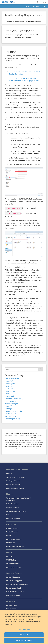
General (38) (9, 396)
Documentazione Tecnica (15, 592)
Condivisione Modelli (14, 539)
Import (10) (9, 381)
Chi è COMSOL (12, 605)
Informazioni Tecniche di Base (17, 584)
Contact (36, 6)
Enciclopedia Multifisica (15, 546)
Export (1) (8, 406)
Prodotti (9, 474)
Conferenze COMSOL (14, 567)
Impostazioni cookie (24, 629)
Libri (8, 515)
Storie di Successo (13, 507)
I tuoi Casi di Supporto (14, 581)
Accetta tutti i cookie (24, 641)
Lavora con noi (11, 609)
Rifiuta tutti (24, 635)
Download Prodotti (13, 595)
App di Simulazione (13, 518)
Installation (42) (10, 391)
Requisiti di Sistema (13, 484)
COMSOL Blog (11, 543)
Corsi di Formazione (13, 532)
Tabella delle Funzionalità (15, 477)
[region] (24, 627)
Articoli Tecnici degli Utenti (16, 511)
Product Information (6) (13, 411)
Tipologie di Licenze (13, 481)
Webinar (9, 556)
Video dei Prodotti (13, 504)
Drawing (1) (9, 409)
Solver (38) (9, 389)
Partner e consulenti (14, 588)
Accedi (27, 6)
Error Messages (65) (12, 379)
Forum (9, 535)
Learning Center (12, 528)
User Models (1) (10, 416)
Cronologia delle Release (15, 488)
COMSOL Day (11, 560)
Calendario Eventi (13, 564)
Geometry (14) (10, 384)
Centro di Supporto (13, 577)
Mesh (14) (8, 394)
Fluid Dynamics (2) (12, 401)
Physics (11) (9, 386)
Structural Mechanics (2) (14, 399)
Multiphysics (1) (11, 414)
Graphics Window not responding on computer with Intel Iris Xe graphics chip (24, 79)
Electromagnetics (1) (12, 419)
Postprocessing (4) (11, 404)
